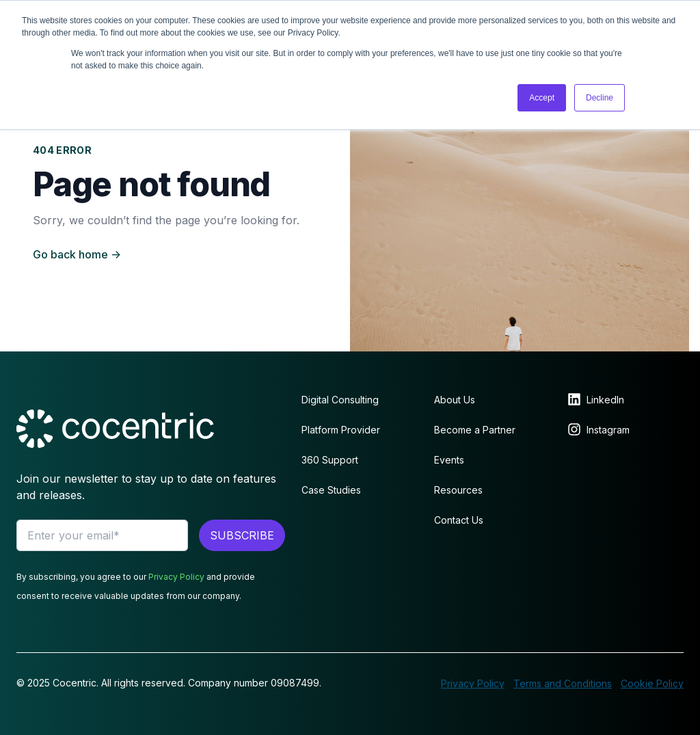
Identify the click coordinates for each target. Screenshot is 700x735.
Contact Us (459, 520)
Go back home (77, 254)
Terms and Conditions (563, 683)
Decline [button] (600, 98)
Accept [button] (542, 98)
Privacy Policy (176, 577)
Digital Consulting (340, 400)
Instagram (608, 430)
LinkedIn (605, 400)
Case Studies (331, 490)
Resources (458, 490)
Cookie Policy (652, 683)
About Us (455, 400)
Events (449, 460)
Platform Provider (341, 430)
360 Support (330, 460)
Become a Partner (475, 430)
